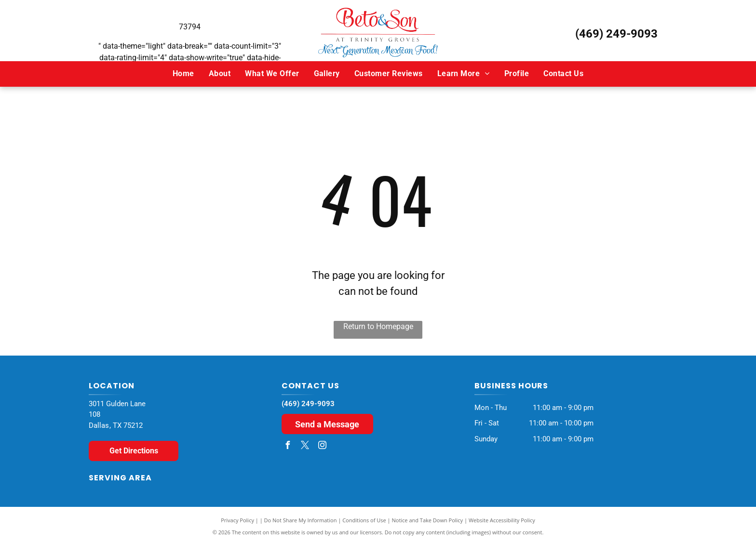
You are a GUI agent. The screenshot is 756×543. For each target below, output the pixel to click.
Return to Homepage (378, 326)
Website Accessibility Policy (502, 520)
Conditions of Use (364, 520)
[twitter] (305, 446)
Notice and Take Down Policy (428, 520)
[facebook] (288, 446)
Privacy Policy (237, 520)
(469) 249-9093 (616, 34)
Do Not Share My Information (301, 520)
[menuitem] (183, 74)
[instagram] (323, 446)
